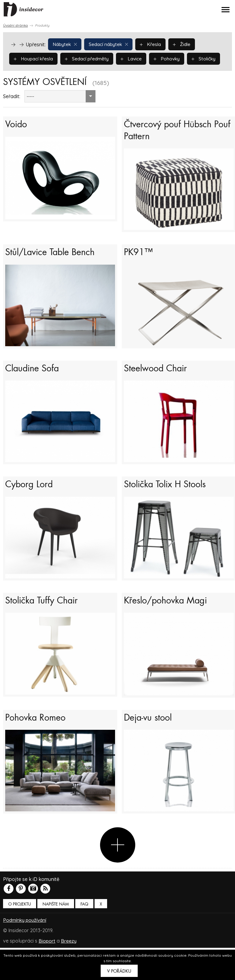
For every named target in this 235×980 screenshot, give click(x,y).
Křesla (154, 44)
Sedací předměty (89, 58)
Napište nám (56, 937)
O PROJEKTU (20, 937)
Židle (186, 44)
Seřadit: (12, 111)
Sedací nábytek (111, 44)
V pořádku (119, 971)
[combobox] (60, 111)
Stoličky (26, 73)
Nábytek (65, 44)
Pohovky (171, 58)
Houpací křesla (34, 58)
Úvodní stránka (15, 25)
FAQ (84, 937)
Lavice (135, 58)
